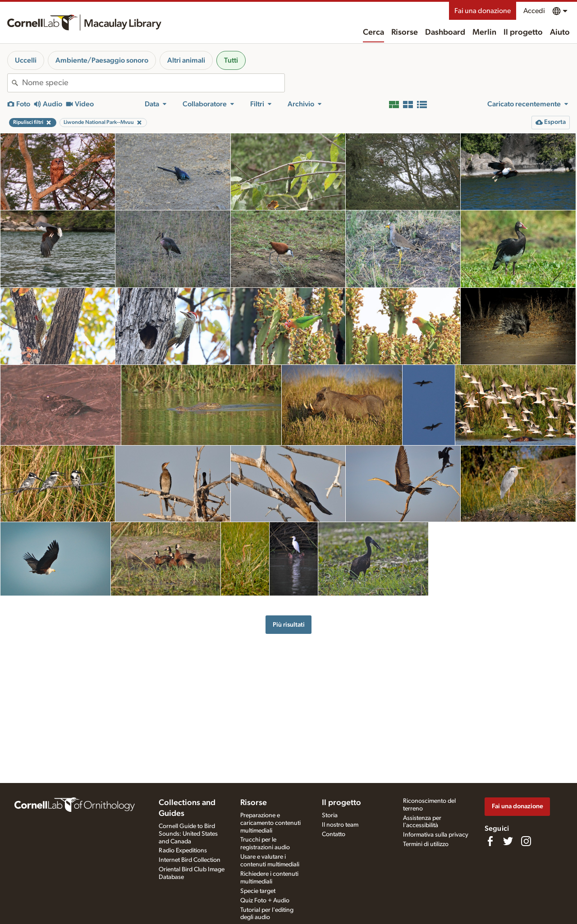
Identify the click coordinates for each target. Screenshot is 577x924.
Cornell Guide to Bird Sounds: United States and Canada (188, 834)
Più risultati (289, 625)
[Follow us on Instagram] (526, 841)
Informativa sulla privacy (436, 835)
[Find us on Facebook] (490, 841)
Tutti (231, 60)
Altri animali (186, 60)
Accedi (534, 11)
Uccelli (26, 60)
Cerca (373, 32)
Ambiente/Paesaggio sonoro (102, 60)
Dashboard (445, 32)
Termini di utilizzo (426, 844)
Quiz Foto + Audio (265, 901)
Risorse (405, 32)
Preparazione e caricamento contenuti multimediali (270, 823)
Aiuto (560, 32)
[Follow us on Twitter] (508, 841)
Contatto (334, 834)
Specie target (258, 891)
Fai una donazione (483, 11)
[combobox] (153, 83)
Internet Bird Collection (190, 860)
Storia (330, 815)
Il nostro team (340, 825)
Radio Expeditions (183, 851)
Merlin (484, 32)
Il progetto (523, 32)
